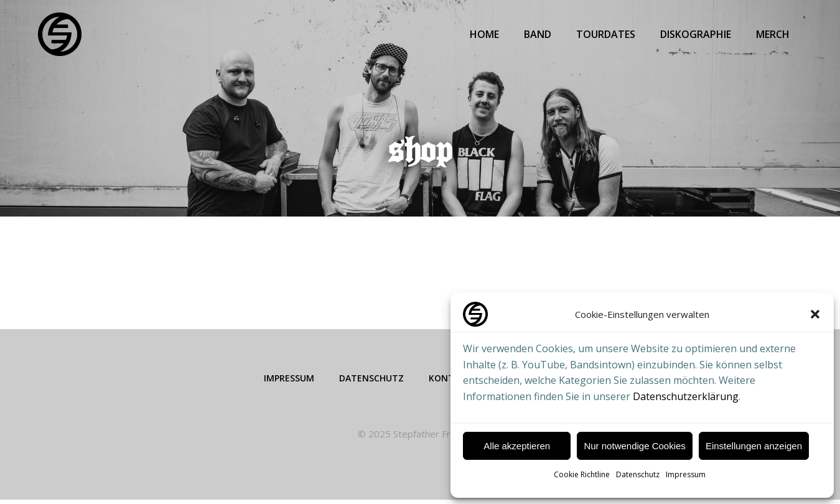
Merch (774, 34)
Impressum (686, 474)
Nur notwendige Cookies (634, 446)
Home (486, 34)
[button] (815, 314)
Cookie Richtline (582, 474)
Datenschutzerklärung (686, 396)
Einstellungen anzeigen (754, 446)
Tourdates (607, 34)
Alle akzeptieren (517, 446)
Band (539, 34)
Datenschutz (638, 474)
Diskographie (697, 34)
